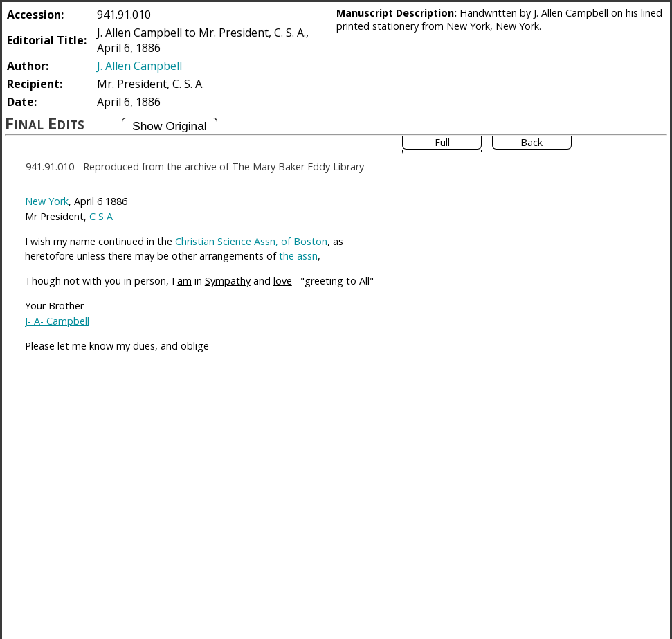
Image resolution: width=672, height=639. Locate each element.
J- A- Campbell (57, 321)
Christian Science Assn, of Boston (251, 241)
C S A (101, 216)
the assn (298, 256)
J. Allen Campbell (139, 66)
